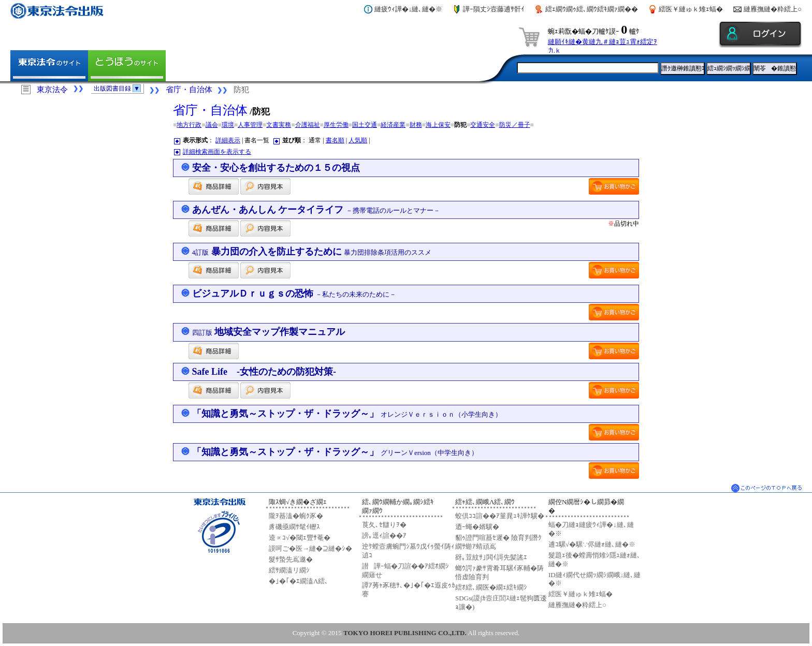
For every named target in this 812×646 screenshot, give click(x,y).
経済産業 (393, 125)
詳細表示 (228, 140)
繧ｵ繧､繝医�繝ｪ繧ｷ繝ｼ (491, 587)
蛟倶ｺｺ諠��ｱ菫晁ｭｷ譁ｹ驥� (500, 516)
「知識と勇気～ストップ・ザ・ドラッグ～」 (347, 414)
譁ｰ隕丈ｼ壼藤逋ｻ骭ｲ (494, 9)
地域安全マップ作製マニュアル (269, 332)
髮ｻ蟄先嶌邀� (291, 559)
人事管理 (250, 125)
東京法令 (52, 90)
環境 (228, 125)
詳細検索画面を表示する (217, 152)
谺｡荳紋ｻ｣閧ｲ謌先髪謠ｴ (491, 557)
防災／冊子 (515, 125)
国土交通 (365, 125)
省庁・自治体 (189, 90)
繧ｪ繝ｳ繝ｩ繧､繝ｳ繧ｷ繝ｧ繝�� (592, 9)
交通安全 (483, 125)
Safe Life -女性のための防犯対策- (264, 372)
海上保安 (438, 125)
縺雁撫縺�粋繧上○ (773, 9)
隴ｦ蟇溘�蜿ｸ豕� (296, 516)
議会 (212, 125)
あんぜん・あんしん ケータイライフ (316, 210)
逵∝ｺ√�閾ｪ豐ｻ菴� (300, 538)
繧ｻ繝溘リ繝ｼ (289, 570)
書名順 (335, 140)
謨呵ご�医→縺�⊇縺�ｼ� (310, 548)
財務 (416, 125)
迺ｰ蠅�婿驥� (477, 527)
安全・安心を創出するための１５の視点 (276, 168)
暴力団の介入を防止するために (312, 252)
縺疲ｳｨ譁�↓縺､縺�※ (409, 9)
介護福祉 (308, 125)
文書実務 (279, 125)
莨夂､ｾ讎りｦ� (384, 525)
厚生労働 (336, 125)
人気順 (358, 140)
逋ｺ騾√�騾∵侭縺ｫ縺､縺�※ (592, 544)
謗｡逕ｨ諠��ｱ (384, 535)
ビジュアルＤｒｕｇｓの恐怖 (294, 293)
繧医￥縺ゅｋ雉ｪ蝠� (691, 9)
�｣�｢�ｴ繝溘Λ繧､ (299, 581)
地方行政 (189, 125)
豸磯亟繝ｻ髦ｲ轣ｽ (294, 527)
